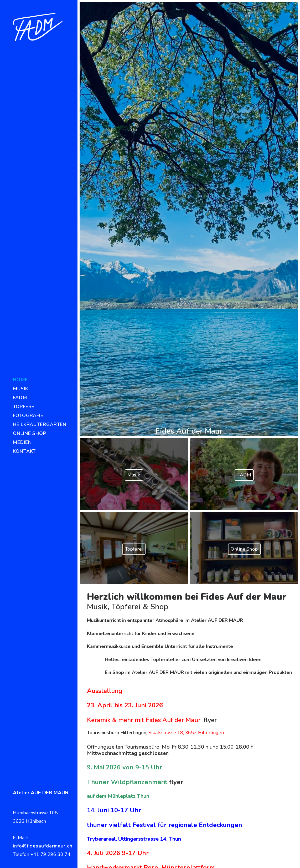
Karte (205, 738)
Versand (208, 763)
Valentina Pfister (272, 773)
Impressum (244, 860)
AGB (204, 755)
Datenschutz (273, 860)
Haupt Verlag (269, 764)
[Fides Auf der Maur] (38, 27)
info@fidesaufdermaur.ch (43, 846)
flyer (210, 409)
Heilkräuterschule (274, 738)
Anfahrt (207, 747)
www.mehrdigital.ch (206, 860)
